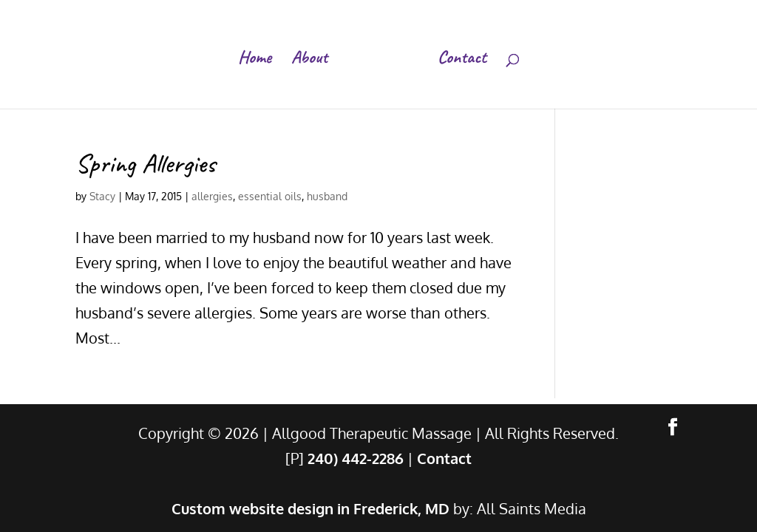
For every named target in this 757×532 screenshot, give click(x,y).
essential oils (270, 196)
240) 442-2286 (356, 458)
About (309, 60)
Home (255, 60)
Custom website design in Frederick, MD (310, 508)
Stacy (102, 196)
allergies (212, 196)
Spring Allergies (145, 163)
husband (327, 196)
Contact (462, 60)
